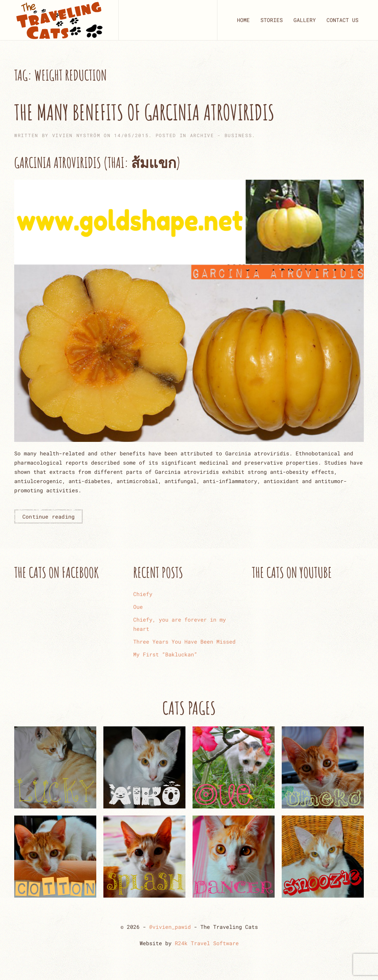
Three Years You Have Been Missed (184, 641)
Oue (138, 607)
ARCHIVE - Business (221, 135)
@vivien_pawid (170, 927)
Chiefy (143, 594)
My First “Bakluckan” (165, 654)
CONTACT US (342, 20)
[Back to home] (59, 20)
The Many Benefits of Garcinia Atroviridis (144, 112)
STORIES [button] (272, 20)
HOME (243, 20)
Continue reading (48, 516)
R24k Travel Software (207, 943)
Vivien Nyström (76, 135)
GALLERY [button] (305, 20)
